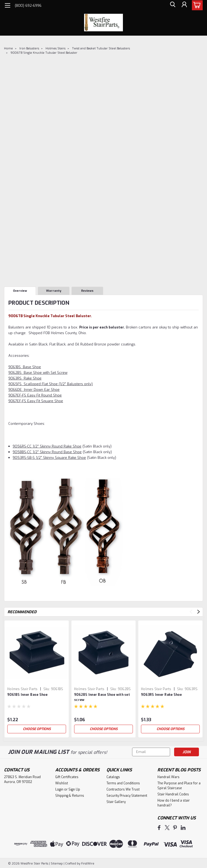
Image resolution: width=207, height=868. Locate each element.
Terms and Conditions (123, 783)
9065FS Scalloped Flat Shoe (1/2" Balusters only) (51, 384)
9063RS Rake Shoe (25, 378)
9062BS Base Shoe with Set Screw (38, 373)
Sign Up (74, 789)
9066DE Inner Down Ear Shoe (34, 390)
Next (199, 612)
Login (59, 789)
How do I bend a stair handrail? (174, 803)
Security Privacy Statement (127, 796)
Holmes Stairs (56, 48)
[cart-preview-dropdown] (196, 5)
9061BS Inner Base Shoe (27, 695)
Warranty (54, 291)
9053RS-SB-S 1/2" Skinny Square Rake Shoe (49, 458)
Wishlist (62, 783)
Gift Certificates (67, 777)
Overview (20, 291)
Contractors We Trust (123, 789)
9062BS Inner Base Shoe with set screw (102, 697)
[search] (172, 6)
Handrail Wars (168, 777)
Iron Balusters (29, 48)
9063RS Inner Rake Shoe (161, 695)
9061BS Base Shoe (25, 367)
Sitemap (57, 863)
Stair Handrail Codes (173, 794)
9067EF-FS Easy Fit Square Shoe (36, 401)
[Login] (184, 6)
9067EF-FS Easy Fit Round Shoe (35, 395)
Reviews (87, 291)
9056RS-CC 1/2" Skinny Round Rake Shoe (47, 446)
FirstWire (87, 863)
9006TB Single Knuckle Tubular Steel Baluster (44, 53)
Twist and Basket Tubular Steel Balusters (101, 48)
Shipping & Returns (70, 796)
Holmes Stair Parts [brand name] (23, 689)
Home (8, 48)
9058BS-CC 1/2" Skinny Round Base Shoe (47, 452)
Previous (191, 612)
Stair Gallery (116, 802)
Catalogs (113, 777)
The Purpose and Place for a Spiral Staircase (179, 786)
